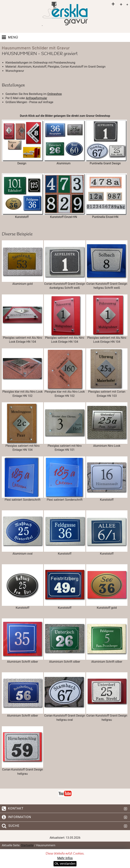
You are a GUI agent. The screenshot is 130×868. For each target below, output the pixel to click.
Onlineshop (54, 94)
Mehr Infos (65, 858)
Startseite (27, 845)
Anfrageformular (37, 98)
